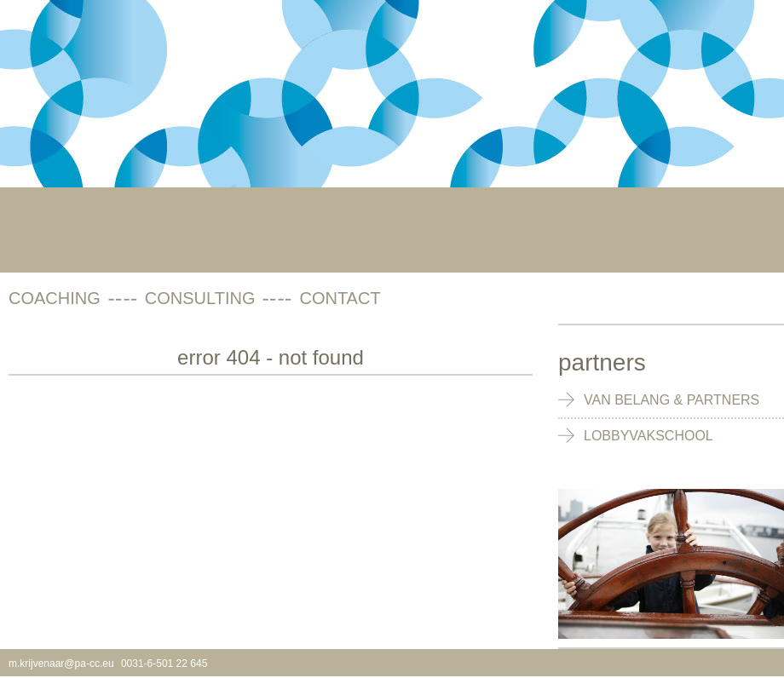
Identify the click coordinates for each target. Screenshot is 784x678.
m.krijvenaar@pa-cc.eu (61, 664)
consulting (200, 298)
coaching (55, 298)
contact (340, 298)
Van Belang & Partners (672, 400)
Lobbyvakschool (649, 436)
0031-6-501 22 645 (164, 664)
